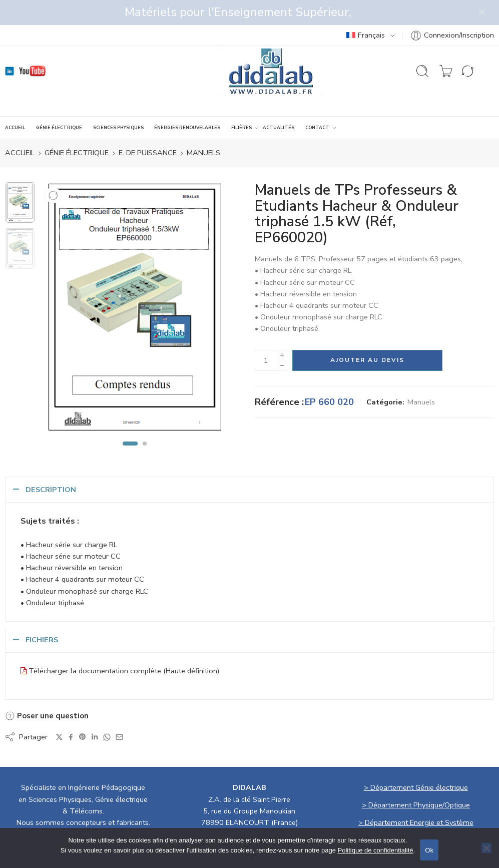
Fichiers (42, 615)
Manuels (203, 128)
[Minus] (282, 341)
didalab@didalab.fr (298, 809)
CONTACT (317, 103)
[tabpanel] (135, 285)
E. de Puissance (148, 128)
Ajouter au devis (367, 335)
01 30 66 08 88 (216, 809)
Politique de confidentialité (376, 850)
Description (51, 465)
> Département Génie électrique (416, 762)
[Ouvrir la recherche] (422, 46)
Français (366, 10)
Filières (241, 103)
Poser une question (47, 691)
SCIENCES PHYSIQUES (118, 103)
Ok (429, 850)
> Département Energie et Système (416, 797)
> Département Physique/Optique (416, 780)
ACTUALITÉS (279, 103)
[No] (486, 848)
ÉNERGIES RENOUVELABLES (187, 103)
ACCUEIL (15, 103)
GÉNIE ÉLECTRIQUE (59, 103)
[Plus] (282, 330)
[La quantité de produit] (266, 335)
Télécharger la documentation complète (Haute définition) (124, 646)
